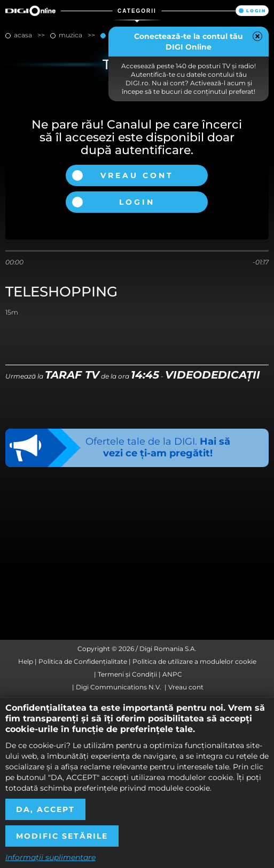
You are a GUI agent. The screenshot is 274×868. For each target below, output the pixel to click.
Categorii (137, 11)
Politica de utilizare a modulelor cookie (194, 661)
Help (26, 661)
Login (256, 11)
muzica (71, 35)
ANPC (172, 674)
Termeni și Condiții (127, 674)
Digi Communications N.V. (119, 687)
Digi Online (30, 11)
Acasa (23, 35)
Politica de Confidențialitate (83, 661)
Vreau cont (137, 175)
